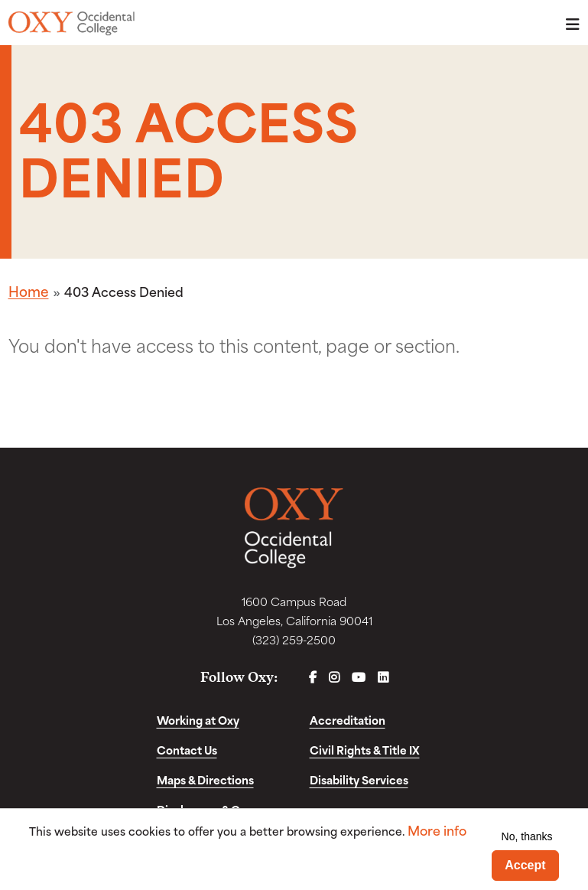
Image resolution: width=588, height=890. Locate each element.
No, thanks (527, 836)
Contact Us (187, 750)
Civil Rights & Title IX (365, 750)
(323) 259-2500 (294, 639)
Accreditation (348, 720)
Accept (525, 865)
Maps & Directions (205, 779)
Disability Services (359, 779)
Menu (568, 24)
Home (29, 291)
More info (437, 830)
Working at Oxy (198, 720)
